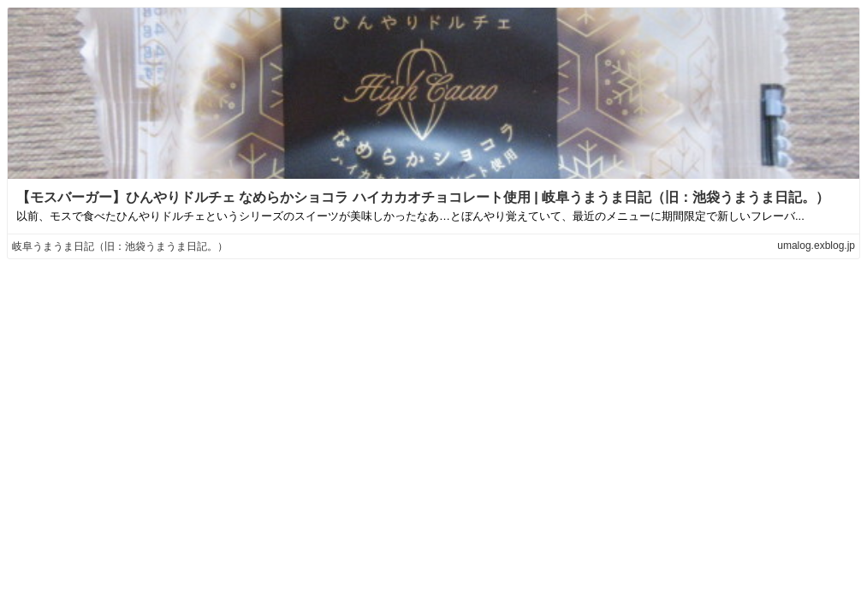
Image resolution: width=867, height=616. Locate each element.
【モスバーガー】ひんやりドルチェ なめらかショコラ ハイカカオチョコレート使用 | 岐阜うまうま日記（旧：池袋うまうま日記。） (423, 197)
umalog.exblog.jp (816, 246)
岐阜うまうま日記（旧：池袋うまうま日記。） (120, 246)
